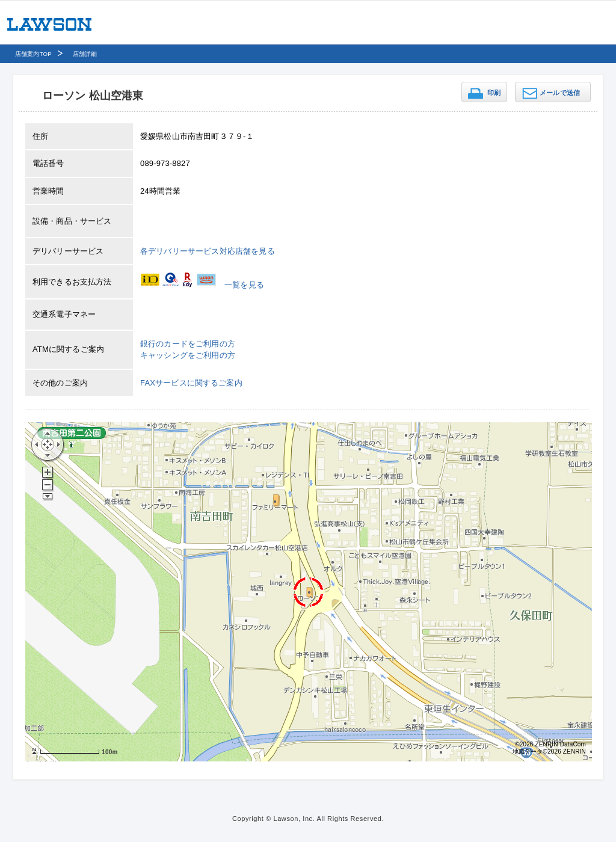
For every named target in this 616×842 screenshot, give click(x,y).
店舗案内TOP (33, 54)
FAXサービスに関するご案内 (191, 383)
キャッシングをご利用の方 (188, 355)
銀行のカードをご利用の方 (188, 344)
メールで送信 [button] (560, 93)
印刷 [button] (494, 93)
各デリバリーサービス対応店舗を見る (208, 251)
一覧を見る (244, 285)
